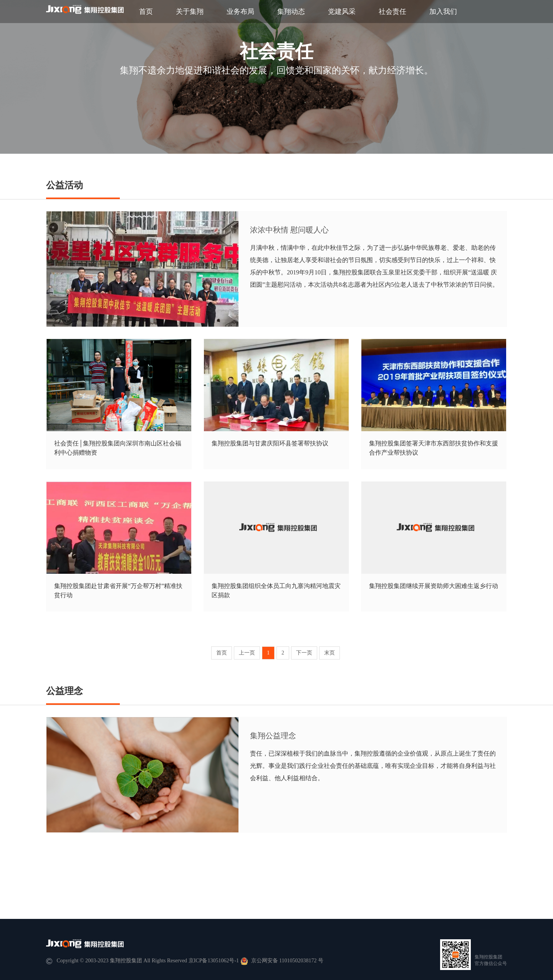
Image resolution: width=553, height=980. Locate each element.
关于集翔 (190, 12)
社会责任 (392, 12)
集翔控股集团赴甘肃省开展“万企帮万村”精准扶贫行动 (118, 590)
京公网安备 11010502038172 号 (282, 961)
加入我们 (443, 12)
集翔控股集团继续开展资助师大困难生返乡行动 (434, 586)
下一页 (304, 653)
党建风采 (342, 12)
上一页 (247, 653)
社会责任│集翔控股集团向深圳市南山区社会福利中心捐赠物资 (118, 448)
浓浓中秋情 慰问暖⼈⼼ (289, 230)
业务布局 (240, 12)
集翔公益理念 (273, 736)
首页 (146, 12)
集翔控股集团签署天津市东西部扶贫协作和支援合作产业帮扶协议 (434, 448)
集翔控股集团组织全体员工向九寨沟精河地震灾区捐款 (276, 590)
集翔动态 (291, 12)
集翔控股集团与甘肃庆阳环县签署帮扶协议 (270, 443)
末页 (329, 653)
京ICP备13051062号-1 (214, 961)
